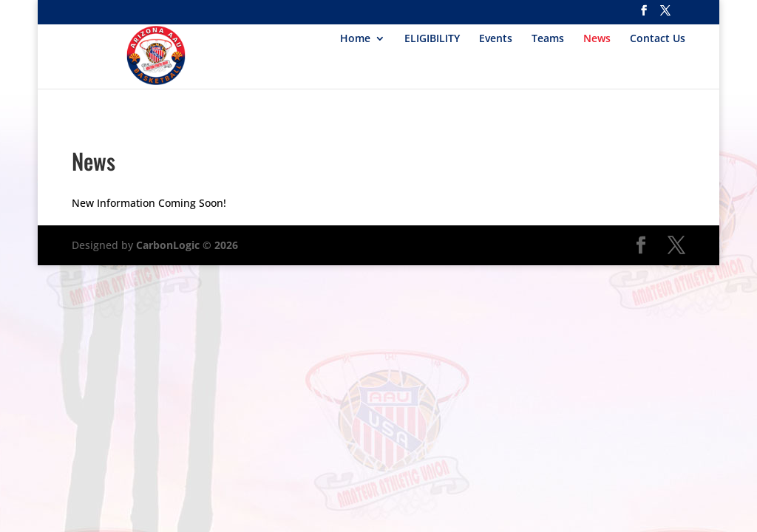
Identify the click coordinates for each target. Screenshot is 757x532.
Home (355, 39)
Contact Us (658, 39)
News (597, 39)
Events (496, 39)
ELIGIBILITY (432, 39)
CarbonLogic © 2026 (187, 245)
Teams (548, 39)
